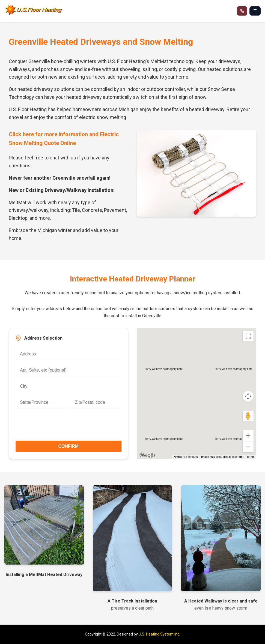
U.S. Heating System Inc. (159, 634)
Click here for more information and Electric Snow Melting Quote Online (64, 139)
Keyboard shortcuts (186, 457)
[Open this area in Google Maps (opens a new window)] (147, 455)
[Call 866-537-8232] (242, 11)
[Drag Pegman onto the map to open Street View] (248, 416)
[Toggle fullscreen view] (248, 336)
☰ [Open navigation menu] (255, 11)
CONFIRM (68, 446)
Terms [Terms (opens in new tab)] (251, 457)
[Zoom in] (248, 436)
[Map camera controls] (248, 396)
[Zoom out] (248, 447)
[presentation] (69, 427)
